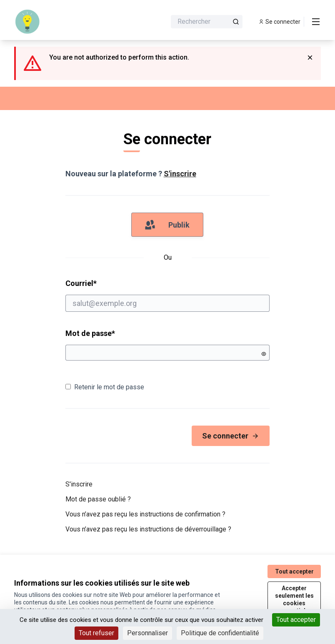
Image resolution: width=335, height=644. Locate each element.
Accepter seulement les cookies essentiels (294, 599)
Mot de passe (90, 333)
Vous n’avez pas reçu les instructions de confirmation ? (145, 514)
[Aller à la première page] (70, 22)
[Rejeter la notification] (310, 58)
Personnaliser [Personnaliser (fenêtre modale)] (147, 633)
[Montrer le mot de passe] (264, 354)
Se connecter (231, 436)
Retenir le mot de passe (105, 387)
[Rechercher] (207, 22)
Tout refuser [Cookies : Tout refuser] (96, 633)
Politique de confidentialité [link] (220, 633)
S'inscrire (180, 174)
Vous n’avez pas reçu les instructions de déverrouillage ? (148, 529)
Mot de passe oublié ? (98, 499)
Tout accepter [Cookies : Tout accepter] (296, 620)
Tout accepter (294, 571)
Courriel (168, 295)
